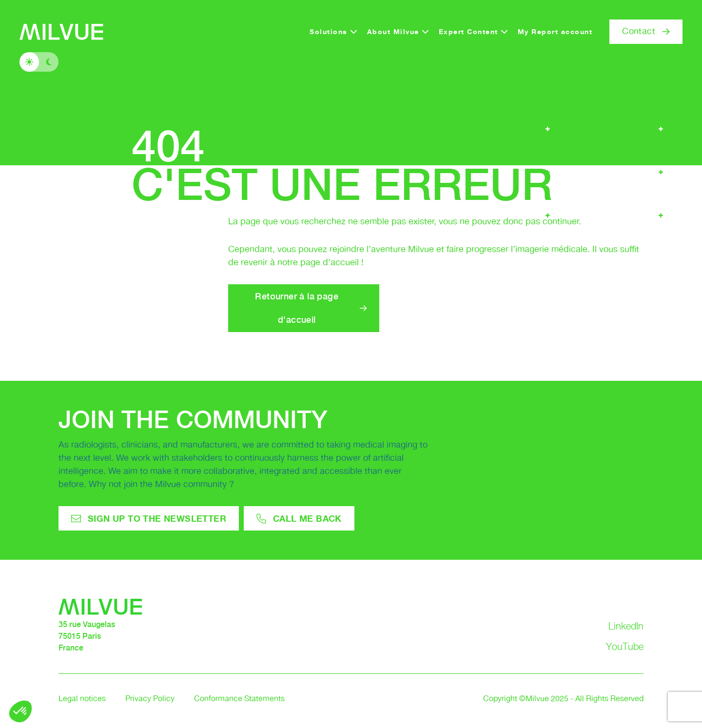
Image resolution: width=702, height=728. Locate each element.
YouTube (625, 647)
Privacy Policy (150, 699)
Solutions (329, 31)
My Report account (555, 31)
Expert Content (468, 31)
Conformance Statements (239, 699)
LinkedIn (626, 626)
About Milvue (393, 31)
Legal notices (82, 699)
